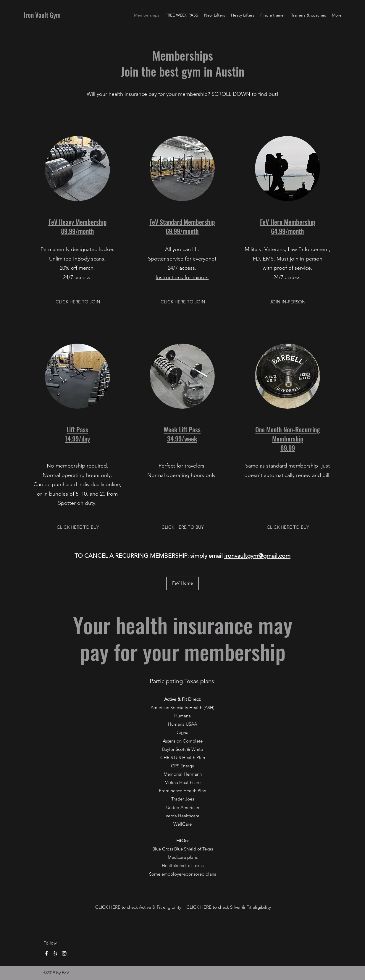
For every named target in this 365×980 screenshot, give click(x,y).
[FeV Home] (182, 583)
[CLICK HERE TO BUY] (78, 527)
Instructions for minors (182, 277)
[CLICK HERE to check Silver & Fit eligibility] (229, 907)
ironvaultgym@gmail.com (257, 556)
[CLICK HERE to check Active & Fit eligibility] (138, 907)
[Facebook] (46, 953)
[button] (288, 302)
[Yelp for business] (55, 953)
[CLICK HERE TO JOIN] (78, 302)
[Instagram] (64, 953)
